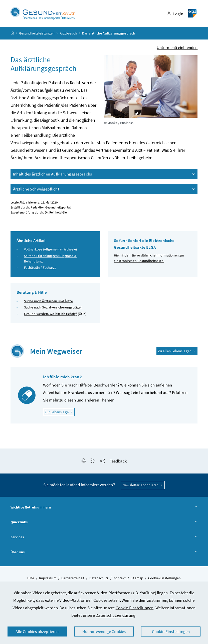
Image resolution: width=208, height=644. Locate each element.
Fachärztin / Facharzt (40, 268)
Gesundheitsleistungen (37, 33)
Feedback (118, 461)
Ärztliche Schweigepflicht (104, 189)
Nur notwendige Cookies (104, 631)
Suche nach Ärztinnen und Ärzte (48, 301)
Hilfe (31, 578)
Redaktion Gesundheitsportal (51, 208)
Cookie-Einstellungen (135, 608)
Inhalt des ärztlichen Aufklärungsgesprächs (104, 174)
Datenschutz (99, 578)
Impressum (48, 578)
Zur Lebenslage (60, 412)
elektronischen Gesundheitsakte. (139, 261)
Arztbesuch (68, 33)
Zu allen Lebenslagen (177, 351)
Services (104, 537)
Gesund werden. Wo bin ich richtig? (51, 314)
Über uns (104, 552)
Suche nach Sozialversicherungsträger (53, 307)
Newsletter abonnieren (143, 485)
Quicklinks (104, 522)
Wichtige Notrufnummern (104, 508)
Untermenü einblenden (177, 48)
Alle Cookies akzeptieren (37, 631)
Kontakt (120, 578)
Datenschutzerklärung (116, 615)
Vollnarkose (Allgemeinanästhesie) (51, 250)
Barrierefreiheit (73, 578)
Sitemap (137, 578)
